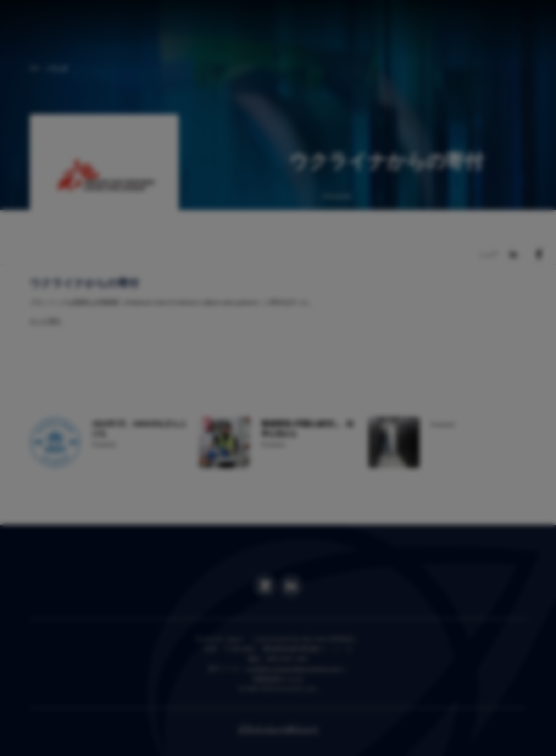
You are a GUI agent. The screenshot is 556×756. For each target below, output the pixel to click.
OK (380, 424)
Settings (344, 424)
